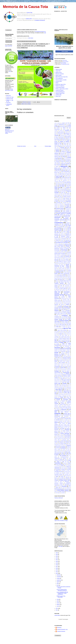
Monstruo (68, 353)
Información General (66, 312)
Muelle (70, 356)
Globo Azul (68, 291)
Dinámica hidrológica (64, 247)
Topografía (56, 456)
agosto (58, 582)
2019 (57, 563)
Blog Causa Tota (58, 170)
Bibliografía (64, 166)
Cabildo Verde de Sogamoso (59, 175)
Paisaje (63, 371)
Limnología (60, 334)
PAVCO (68, 377)
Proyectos (58, 408)
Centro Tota (63, 193)
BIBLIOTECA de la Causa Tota (61, 77)
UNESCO (68, 467)
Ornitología (57, 371)
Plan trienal (61, 388)
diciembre (59, 575)
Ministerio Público (57, 351)
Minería (65, 348)
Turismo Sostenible (59, 464)
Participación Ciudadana (67, 375)
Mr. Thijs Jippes (65, 356)
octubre (58, 578)
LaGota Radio (57, 615)
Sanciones (68, 438)
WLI (64, 489)
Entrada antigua (48, 146)
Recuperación (63, 417)
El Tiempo (67, 260)
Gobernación (66, 293)
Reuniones (67, 430)
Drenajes (62, 251)
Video (66, 485)
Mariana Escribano (58, 341)
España (56, 269)
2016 (57, 568)
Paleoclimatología (58, 372)
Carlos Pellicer (58, 184)
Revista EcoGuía (57, 431)
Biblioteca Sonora (57, 168)
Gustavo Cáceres (58, 301)
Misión (68, 351)
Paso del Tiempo (59, 376)
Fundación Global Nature (65, 282)
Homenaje (61, 306)
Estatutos (69, 270)
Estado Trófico (57, 270)
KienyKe (68, 326)
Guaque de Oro (57, 299)
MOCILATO (29, 19)
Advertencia (60, 134)
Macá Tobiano (57, 338)
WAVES (70, 487)
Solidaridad (58, 447)
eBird (65, 253)
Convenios (67, 217)
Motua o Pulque (67, 355)
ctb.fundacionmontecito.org (40, 32)
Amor (62, 145)
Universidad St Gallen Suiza (66, 475)
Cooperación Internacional (60, 220)
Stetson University (57, 449)
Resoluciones (57, 429)
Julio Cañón (69, 324)
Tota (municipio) (63, 456)
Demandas (62, 238)
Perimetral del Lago (58, 381)
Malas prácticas (67, 338)
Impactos (57, 311)
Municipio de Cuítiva (59, 359)
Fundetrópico (64, 285)
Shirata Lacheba (63, 443)
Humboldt (60, 307)
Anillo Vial (56, 148)
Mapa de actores (61, 340)
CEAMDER (68, 188)
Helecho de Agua (59, 303)
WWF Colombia (62, 491)
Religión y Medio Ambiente (60, 424)
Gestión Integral (63, 288)
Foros (70, 280)
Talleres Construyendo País (59, 452)
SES (55, 443)
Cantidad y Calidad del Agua (65, 179)
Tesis (66, 453)
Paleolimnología (66, 372)
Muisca (57, 358)
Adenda (66, 132)
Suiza (60, 451)
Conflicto (68, 206)
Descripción (64, 239)
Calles (70, 175)
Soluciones (8, 103)
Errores (62, 265)
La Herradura (63, 327)
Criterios (57, 227)
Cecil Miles (61, 189)
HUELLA (66, 306)
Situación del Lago (10, 97)
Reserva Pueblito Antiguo (65, 425)
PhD (59, 385)
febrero (58, 604)
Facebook (68, 275)
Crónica (61, 227)
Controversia (67, 215)
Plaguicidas (56, 386)
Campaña (57, 178)
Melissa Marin (69, 343)
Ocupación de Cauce (63, 369)
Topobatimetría (67, 454)
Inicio (35, 146)
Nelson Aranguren (62, 362)
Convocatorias (66, 219)
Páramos (67, 374)
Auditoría (68, 156)
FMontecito (25, 102)
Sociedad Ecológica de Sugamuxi (60, 446)
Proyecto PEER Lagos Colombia (65, 407)
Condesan (56, 206)
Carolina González (65, 184)
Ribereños (62, 432)
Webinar (57, 488)
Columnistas (62, 201)
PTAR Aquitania (57, 410)
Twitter (69, 464)
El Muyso (62, 260)
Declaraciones (63, 235)
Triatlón (66, 459)
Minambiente (57, 348)
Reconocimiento (57, 416)
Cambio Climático (59, 177)
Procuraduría (66, 400)
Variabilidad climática (62, 479)
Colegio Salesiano (66, 199)
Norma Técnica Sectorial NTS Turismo (62, 365)
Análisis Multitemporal (66, 146)
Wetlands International (58, 489)
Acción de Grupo (64, 126)
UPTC (57, 477)
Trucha (70, 461)
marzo (58, 603)
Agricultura (62, 138)
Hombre (56, 306)
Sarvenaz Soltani (57, 441)
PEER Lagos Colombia (66, 380)
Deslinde (57, 240)
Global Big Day (58, 289)
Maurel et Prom (66, 341)
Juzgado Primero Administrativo (61, 326)
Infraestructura (59, 314)
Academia (59, 126)
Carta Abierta (62, 185)
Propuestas (62, 402)
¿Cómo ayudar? (57, 123)
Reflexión (56, 422)
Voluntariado (64, 487)
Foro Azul (66, 280)
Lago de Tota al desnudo (62, 330)
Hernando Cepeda (66, 303)
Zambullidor (63, 493)
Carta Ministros (62, 186)
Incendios (63, 311)
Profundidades (57, 401)
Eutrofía (69, 271)
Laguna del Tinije (62, 333)
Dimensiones (56, 247)
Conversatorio (57, 219)
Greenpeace (63, 298)
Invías (62, 317)
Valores (56, 479)
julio (58, 584)
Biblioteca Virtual (66, 168)
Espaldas (68, 267)
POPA (59, 394)
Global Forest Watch (66, 289)
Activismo (58, 128)
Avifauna (62, 161)
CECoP (66, 189)
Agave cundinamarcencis (59, 137)
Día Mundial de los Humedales (62, 243)
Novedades (66, 366)
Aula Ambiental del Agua (58, 158)
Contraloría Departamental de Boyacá (64, 212)
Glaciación (69, 288)
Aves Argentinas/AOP (67, 159)
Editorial (62, 256)
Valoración (68, 478)
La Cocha (57, 327)
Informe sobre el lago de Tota (60, 313)
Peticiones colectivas (60, 74)
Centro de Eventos (62, 191)
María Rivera (68, 340)
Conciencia (61, 205)
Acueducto (61, 130)
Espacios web (62, 267)
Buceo (62, 173)
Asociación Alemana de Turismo (60, 153)
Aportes (70, 149)
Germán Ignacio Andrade (63, 287)
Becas (57, 167)
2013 (57, 573)
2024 (57, 555)
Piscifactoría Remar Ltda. (66, 385)
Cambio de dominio (68, 177)
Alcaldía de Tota (58, 144)
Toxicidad (64, 458)
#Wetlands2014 (61, 124)
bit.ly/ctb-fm (65, 60)
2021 (57, 560)
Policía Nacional (66, 391)
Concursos (67, 205)
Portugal (68, 394)
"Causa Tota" (58, 71)
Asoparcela (63, 154)
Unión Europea (64, 468)
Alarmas (63, 140)
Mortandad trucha (58, 355)
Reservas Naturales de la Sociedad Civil (62, 426)
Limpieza (65, 334)
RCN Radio (60, 415)
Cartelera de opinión (59, 90)
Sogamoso (69, 446)
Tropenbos (65, 461)
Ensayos (68, 264)
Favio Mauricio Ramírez (62, 276)
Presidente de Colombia (67, 398)
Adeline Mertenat (61, 132)
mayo (58, 599)
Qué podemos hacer (63, 411)
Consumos (62, 210)
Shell (58, 443)
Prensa (68, 397)
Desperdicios (67, 240)
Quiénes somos (59, 72)
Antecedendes (57, 149)
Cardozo (57, 183)
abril (58, 601)
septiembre (59, 580)
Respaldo (63, 429)
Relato (69, 422)
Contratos (61, 215)
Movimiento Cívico (58, 356)
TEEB (62, 453)
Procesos (58, 400)
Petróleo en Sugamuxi (60, 86)
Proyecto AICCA (63, 405)
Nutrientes (58, 367)
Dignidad (68, 246)
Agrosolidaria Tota (58, 139)
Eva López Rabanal (66, 272)
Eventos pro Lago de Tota (61, 84)
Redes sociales (58, 75)
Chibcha (61, 194)
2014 (57, 572)
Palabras (68, 371)
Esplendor (68, 269)
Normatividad (57, 366)
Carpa (70, 184)
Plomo (66, 390)
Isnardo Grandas (57, 318)
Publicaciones (64, 409)
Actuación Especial (66, 129)
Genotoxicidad (67, 286)
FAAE (64, 275)
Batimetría (63, 165)
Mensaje (58, 344)
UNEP (64, 467)
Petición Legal (57, 384)
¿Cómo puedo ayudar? (9, 105)
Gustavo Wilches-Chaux (58, 302)
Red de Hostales (65, 420)
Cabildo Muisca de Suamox (64, 174)
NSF (70, 366)
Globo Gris (57, 292)
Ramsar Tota (58, 96)
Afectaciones (63, 135)
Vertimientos (67, 482)
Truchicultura (57, 463)
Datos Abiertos (57, 233)
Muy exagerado (61, 360)
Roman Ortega (57, 436)
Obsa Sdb (63, 367)
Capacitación (65, 180)
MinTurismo (64, 351)
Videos (70, 485)
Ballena (59, 164)
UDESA (62, 466)
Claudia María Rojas (59, 198)
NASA (69, 360)
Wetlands (68, 488)
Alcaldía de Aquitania (64, 141)
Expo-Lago (56, 275)
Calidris (23, 104)
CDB (63, 188)
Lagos (66, 331)
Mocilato (56, 353)
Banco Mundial (57, 165)
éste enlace (31, 38)
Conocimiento (61, 207)
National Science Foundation (65, 361)
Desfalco (70, 239)
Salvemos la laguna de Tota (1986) (60, 438)
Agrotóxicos (64, 139)
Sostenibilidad (63, 448)
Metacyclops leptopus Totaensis (66, 345)
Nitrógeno (56, 364)
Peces (62, 378)
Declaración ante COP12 (59, 234)
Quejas (69, 411)
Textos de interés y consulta (61, 80)
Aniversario (62, 148)
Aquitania (57, 150)
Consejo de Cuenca (60, 209)
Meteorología (67, 346)
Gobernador (68, 295)
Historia (68, 304)
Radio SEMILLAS (65, 412)
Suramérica (68, 451)
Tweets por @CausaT (59, 498)
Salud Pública (67, 437)
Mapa (56, 340)
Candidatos (56, 179)
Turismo (69, 463)
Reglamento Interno (63, 422)
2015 (57, 570)
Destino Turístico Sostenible (59, 241)
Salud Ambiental (68, 436)
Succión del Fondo (66, 449)
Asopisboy (68, 154)
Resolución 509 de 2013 (65, 427)
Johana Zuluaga (65, 322)
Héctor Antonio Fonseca (67, 302)
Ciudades (60, 196)
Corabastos (66, 221)
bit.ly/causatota (66, 62)
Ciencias (56, 196)
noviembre (59, 577)
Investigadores (57, 317)
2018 (57, 565)
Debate (68, 233)
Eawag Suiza (61, 253)
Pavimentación (57, 379)
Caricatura (61, 183)
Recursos (60, 419)
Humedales (66, 307)
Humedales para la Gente (59, 308)
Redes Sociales (67, 421)
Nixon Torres (61, 364)
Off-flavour (69, 369)
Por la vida (63, 394)
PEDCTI (66, 379)
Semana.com (61, 442)
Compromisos (68, 201)
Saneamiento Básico (66, 440)
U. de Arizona (57, 466)
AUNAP (65, 158)
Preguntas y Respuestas (62, 396)
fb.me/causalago (63, 63)
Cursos (26, 104)
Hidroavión (56, 304)
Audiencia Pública (58, 156)
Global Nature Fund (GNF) (59, 291)
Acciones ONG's (59, 81)
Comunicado (58, 202)
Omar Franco (58, 370)
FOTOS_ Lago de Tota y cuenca (62, 89)
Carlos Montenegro (68, 183)
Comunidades (64, 202)
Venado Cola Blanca (58, 482)
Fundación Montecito (40, 20)
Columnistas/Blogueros (60, 92)
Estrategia (57, 271)
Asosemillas (56, 155)
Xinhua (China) (69, 492)
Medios (57, 83)
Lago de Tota (67, 328)
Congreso (56, 207)
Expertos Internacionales (65, 273)
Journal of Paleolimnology (67, 323)
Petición (68, 382)
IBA (61, 309)
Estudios (62, 271)
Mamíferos (56, 339)
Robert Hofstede (67, 435)
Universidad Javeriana (65, 473)
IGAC (69, 309)
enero (58, 606)
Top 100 (62, 454)
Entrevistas (56, 265)
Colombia (56, 200)
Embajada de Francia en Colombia (64, 261)
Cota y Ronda (68, 225)
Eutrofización (58, 272)
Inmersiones (65, 314)
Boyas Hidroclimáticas (66, 172)
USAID (67, 477)
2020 (57, 561)
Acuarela (56, 130)
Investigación (65, 316)
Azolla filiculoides (57, 163)
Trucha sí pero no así (63, 462)
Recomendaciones (66, 415)
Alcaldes (56, 141)
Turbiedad (65, 463)
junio (58, 585)
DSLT (66, 251)
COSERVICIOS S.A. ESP (59, 225)
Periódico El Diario (66, 381)
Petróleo (65, 383)
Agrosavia (68, 138)
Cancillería (63, 178)
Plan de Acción (63, 386)
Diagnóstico (67, 245)
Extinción (61, 275)
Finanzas (61, 277)
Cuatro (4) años (64, 228)
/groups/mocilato (66, 64)
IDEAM (65, 309)
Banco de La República (66, 164)
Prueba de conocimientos (65, 408)
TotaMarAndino (57, 458)
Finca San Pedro (67, 277)
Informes (69, 313)
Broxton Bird (57, 173)
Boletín (64, 170)
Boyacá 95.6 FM (57, 172)
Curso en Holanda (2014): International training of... (62, 590)
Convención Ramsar (58, 216)
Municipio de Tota (67, 359)
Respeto (68, 429)
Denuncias (68, 238)
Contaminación (57, 211)
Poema (60, 391)
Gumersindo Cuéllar (66, 299)
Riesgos (56, 435)
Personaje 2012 (57, 382)
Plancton (66, 389)
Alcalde (68, 140)
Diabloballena (61, 245)
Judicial (57, 324)
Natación (56, 361)
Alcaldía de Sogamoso (66, 143)
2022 (57, 558)
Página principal (59, 69)
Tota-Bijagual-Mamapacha (64, 457)
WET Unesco (63, 488)
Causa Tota (29, 13)
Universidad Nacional (58, 474)
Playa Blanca (59, 390)
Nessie (68, 363)
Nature (56, 363)
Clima (64, 198)
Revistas (56, 432)
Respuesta (56, 430)
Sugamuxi (56, 451)
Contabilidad (68, 210)
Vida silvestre (61, 485)
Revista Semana (66, 431)
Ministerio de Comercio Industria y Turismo (62, 350)
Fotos (57, 282)
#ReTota (56, 124)
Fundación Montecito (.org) (62, 629)
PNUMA (70, 390)
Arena (67, 150)
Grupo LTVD (68, 298)
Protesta (62, 403)
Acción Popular (62, 127)
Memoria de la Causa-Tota (25, 7)
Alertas (65, 144)
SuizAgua (63, 451)
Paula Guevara (63, 377)
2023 (57, 556)
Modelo (63, 353)
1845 (67, 124)
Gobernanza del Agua (59, 296)
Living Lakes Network (63, 335)
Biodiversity (63, 169)
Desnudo (62, 240)
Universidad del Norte (58, 472)
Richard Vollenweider (65, 433)
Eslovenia (56, 267)
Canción (68, 178)
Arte (70, 150)
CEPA (69, 193)
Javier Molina (57, 322)
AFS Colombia (69, 135)
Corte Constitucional (65, 224)
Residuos (56, 427)
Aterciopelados (67, 155)
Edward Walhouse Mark (58, 257)
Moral (68, 354)
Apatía (61, 149)
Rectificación (56, 417)
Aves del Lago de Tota (60, 160)
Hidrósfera (62, 304)
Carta (57, 185)
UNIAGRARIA (57, 468)
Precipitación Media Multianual (59, 395)
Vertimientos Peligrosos (59, 483)
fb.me (62, 64)
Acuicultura (67, 130)
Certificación (56, 194)
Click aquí (60, 546)
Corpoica (68, 223)
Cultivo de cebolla (58, 230)
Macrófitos (62, 338)
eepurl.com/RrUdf (9, 46)
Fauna (55, 276)
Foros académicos (59, 78)
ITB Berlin (62, 318)
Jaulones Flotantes (64, 321)
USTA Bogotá (61, 478)
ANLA (68, 148)
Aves (61, 159)
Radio (56, 412)
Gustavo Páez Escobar (66, 301)
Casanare (68, 186)
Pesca (63, 382)
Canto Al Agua (57, 180)
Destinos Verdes (68, 241)
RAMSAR (57, 413)
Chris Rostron (67, 194)
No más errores (67, 364)
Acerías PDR (69, 127)
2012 (57, 608)
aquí (45, 33)
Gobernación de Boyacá (59, 295)
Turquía (65, 464)
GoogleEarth (63, 297)
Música (56, 360)
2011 (57, 610)
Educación (67, 256)
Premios (62, 397)
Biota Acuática (69, 169)
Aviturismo (68, 161)
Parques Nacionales (58, 375)
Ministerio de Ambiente (65, 349)
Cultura (64, 230)
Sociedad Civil (67, 445)
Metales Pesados (59, 346)
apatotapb (65, 149)
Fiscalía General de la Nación (59, 278)
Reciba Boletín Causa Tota (9, 35)
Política (56, 392)
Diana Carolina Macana (59, 246)
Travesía (61, 459)
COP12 (68, 220)
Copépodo (56, 221)
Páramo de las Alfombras (59, 374)
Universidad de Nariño (65, 471)
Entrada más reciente (21, 146)
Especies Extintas (62, 269)
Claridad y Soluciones (67, 196)
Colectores (59, 199)
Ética (66, 271)
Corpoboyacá (59, 223)
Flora (66, 278)
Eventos (56, 273)
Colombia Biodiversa (63, 200)
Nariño (66, 360)
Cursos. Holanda (66, 231)
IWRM (66, 318)
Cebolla (56, 189)
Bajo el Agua (64, 163)
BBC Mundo (69, 165)
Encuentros (60, 264)
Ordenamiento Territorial (66, 370)
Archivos (63, 150)
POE (56, 391)
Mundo (61, 358)
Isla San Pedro (67, 317)
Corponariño (57, 224)
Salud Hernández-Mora (59, 437)
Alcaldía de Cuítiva (58, 143)
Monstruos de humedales (60, 354)
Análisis (60, 146)
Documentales (57, 250)
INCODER (68, 311)
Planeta (70, 389)
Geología (56, 287)
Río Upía (61, 435)
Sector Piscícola (64, 441)
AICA (59, 140)
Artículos (57, 151)
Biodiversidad (57, 169)
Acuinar (56, 132)
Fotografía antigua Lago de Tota (65, 281)
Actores (64, 128)
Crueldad (66, 227)
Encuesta (64, 264)
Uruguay (62, 477)
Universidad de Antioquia (60, 469)
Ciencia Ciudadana (58, 195)
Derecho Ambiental (58, 239)
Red (63, 419)
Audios (64, 156)
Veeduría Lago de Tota (60, 93)
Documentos (64, 250)
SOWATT (68, 448)
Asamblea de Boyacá (65, 151)
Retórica (62, 430)
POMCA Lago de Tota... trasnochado (61, 597)
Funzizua (68, 285)
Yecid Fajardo (58, 493)
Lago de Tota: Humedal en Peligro (61, 521)
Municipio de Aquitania (67, 358)
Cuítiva (68, 229)
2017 (57, 567)
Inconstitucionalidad (58, 312)
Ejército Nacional (65, 259)
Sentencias (67, 442)
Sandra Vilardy (57, 440)
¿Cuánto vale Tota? (66, 123)
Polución (60, 392)
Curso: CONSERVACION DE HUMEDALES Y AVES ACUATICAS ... (62, 593)
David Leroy (63, 233)
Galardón (56, 286)
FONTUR (61, 280)
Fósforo (57, 281)
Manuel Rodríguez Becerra (64, 339)
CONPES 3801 (58, 95)
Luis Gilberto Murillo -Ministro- (65, 336)
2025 (57, 553)
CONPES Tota (68, 207)
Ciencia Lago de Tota (66, 195)
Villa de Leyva (58, 487)
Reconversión (66, 416)
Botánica (68, 170)
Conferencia (62, 206)
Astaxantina (62, 155)
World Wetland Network (63, 490)
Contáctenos (8, 30)
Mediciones (56, 343)
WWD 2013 (56, 492)
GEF (61, 286)
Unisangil (29, 104)
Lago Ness (62, 331)
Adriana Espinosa (61, 133)
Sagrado (62, 436)
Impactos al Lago (10, 99)
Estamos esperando (64, 270)
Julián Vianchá (62, 324)
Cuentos (64, 229)
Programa (63, 401)
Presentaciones (57, 398)
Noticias (62, 366)
